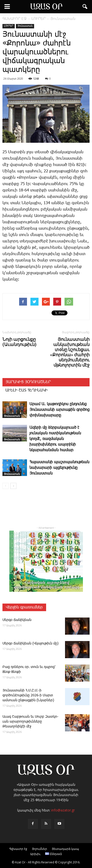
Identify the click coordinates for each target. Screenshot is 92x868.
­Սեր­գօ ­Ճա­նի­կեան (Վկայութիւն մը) (30, 643)
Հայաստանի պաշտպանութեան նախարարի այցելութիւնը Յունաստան (59, 468)
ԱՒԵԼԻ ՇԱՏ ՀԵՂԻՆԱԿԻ (26, 390)
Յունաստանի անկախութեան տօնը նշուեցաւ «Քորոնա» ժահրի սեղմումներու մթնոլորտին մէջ (70, 352)
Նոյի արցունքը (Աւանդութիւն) (20, 342)
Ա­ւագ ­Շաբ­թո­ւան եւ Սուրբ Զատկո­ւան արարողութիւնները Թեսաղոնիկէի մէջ (30, 722)
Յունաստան (25, 26)
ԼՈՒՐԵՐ (9, 26)
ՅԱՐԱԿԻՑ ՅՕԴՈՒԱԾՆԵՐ (28, 382)
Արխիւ (35, 854)
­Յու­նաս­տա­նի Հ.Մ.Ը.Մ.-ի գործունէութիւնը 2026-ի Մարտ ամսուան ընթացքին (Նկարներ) (28, 695)
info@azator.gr (63, 810)
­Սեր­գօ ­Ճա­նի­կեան (17, 620)
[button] (85, 7)
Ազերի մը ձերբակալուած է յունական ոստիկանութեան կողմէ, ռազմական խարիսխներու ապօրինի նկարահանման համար (55, 439)
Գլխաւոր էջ (18, 849)
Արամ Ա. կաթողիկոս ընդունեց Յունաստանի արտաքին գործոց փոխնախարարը (59, 410)
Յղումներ (39, 849)
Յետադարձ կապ (65, 849)
